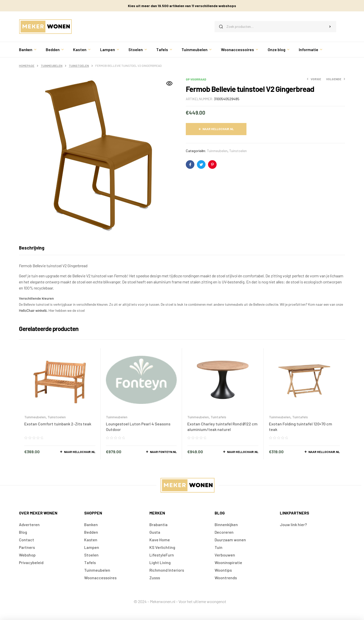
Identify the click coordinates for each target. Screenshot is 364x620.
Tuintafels (218, 417)
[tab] (32, 248)
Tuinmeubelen (52, 66)
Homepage (27, 66)
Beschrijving (32, 248)
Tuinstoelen (79, 66)
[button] (169, 84)
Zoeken (330, 27)
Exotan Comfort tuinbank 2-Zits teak (58, 424)
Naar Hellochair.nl (218, 129)
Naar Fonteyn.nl (163, 452)
